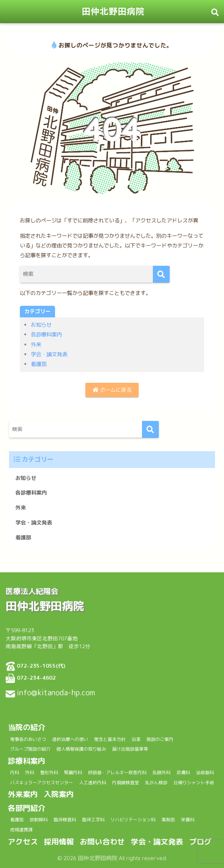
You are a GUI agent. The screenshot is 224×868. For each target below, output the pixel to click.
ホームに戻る (112, 390)
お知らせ (41, 325)
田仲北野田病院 (113, 11)
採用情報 (59, 841)
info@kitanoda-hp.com (56, 692)
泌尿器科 (205, 772)
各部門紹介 (27, 808)
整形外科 (49, 772)
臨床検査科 (65, 820)
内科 (15, 772)
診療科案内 (27, 761)
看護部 (39, 364)
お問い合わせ (102, 841)
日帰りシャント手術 (194, 783)
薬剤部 (168, 820)
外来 (36, 345)
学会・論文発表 (49, 354)
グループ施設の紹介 (30, 749)
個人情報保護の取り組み (81, 749)
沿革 (136, 739)
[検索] (161, 274)
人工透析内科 (93, 783)
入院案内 (59, 794)
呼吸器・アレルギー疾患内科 (117, 772)
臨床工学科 (93, 820)
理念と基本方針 (110, 739)
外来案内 (23, 794)
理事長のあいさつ (28, 739)
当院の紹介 (27, 727)
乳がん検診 (156, 783)
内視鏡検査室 (125, 783)
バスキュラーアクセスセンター (42, 783)
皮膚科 (183, 772)
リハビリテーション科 (133, 820)
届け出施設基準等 (130, 749)
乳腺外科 (161, 772)
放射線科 (39, 820)
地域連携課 (21, 830)
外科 (30, 772)
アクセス (23, 841)
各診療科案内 (46, 335)
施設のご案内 (160, 739)
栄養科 (188, 820)
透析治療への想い (70, 739)
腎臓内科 (73, 772)
